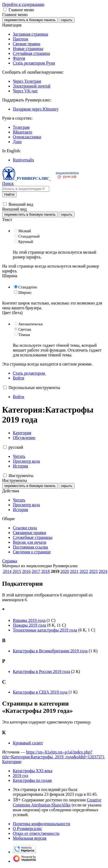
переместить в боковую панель (30, 20)
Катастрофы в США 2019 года (40, 692)
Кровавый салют (28, 743)
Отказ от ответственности (36, 833)
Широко (25, 293)
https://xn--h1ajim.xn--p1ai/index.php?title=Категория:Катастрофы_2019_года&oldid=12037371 (53, 754)
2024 (103, 571)
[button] (5, 9)
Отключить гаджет (84, 350)
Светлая (25, 330)
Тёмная (24, 335)
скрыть (67, 20)
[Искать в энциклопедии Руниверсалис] (26, 189)
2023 (93, 571)
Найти (9, 194)
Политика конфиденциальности (41, 824)
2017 (36, 571)
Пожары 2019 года (29, 625)
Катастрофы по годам (32, 780)
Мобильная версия (30, 838)
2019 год (20, 776)
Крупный (26, 242)
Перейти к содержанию (23, 4)
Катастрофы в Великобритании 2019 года (50, 651)
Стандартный (29, 236)
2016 (26, 571)
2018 (45, 571)
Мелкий (25, 231)
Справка (10, 561)
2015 (17, 571)
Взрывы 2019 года (29, 620)
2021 (74, 571)
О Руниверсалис (27, 829)
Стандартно (28, 287)
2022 (84, 571)
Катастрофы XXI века (32, 771)
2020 (65, 571)
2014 (7, 571)
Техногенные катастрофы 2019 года (45, 630)
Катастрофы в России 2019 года (41, 671)
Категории (12, 762)
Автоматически (30, 324)
